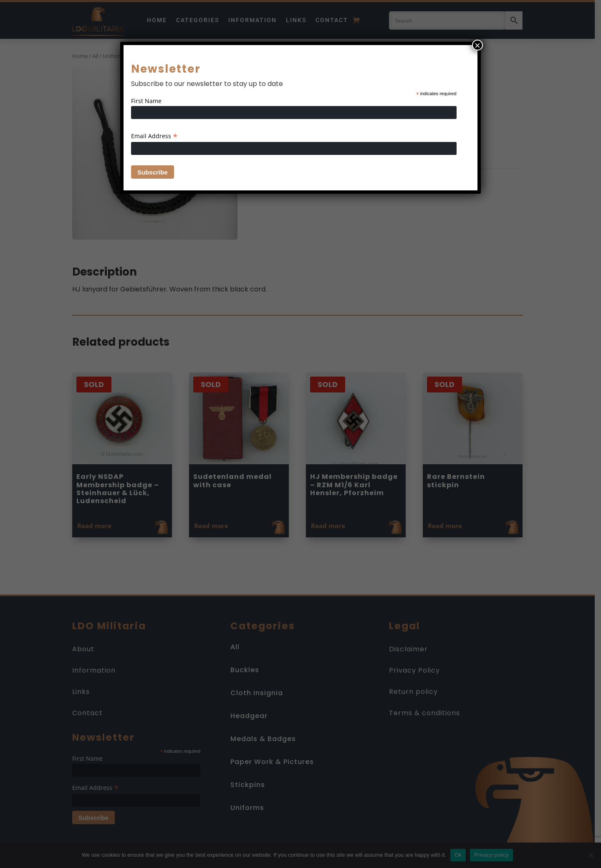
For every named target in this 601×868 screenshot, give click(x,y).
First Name (146, 101)
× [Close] (477, 45)
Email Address (154, 136)
